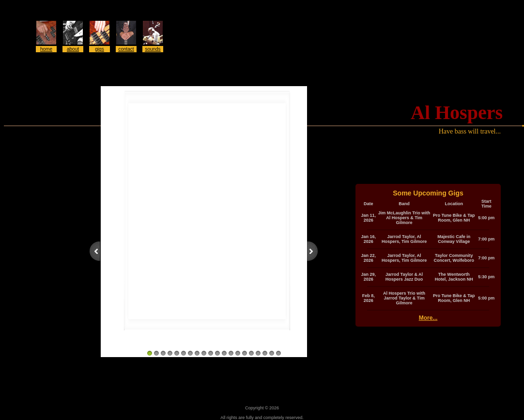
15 (245, 353)
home (46, 49)
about (73, 49)
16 (251, 353)
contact (126, 49)
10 (211, 353)
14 (238, 353)
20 (278, 353)
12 (224, 353)
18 (265, 353)
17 (258, 353)
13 (231, 353)
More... (428, 318)
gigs (99, 49)
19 (272, 353)
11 (217, 353)
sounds (153, 49)
